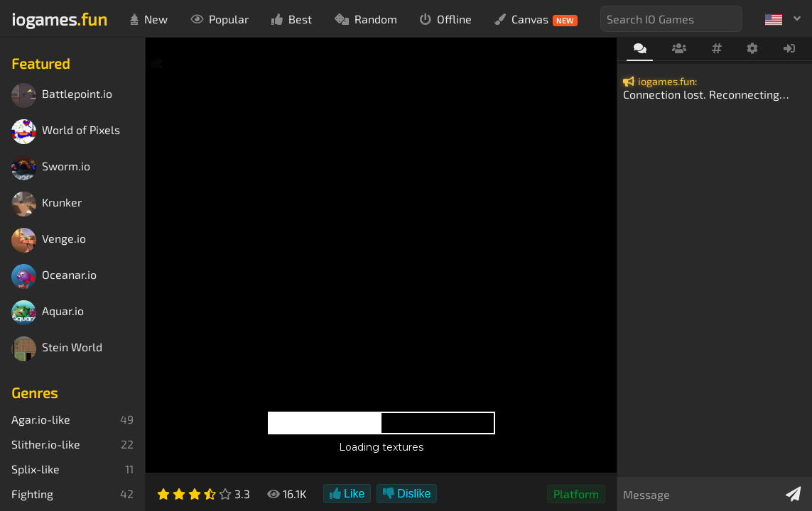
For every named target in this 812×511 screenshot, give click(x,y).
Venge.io (49, 240)
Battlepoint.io (62, 95)
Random (366, 19)
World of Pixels (66, 132)
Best (292, 19)
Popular (220, 19)
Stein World (57, 349)
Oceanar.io (54, 276)
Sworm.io (51, 168)
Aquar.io (48, 313)
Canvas (536, 19)
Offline (446, 19)
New (149, 19)
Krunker (47, 204)
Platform (576, 494)
